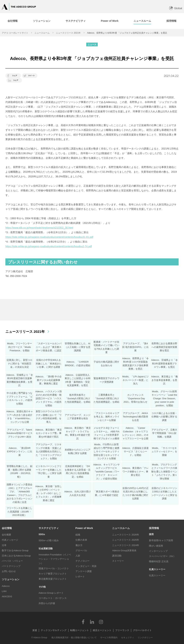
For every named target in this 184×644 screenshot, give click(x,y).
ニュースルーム (42, 33)
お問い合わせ (9, 571)
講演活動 (117, 556)
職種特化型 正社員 (159, 561)
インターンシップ (158, 551)
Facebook (83, 622)
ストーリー (118, 561)
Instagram (101, 622)
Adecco (6, 586)
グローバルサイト (142, 630)
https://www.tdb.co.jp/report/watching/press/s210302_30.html (39, 228)
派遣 (35, 630)
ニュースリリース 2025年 (126, 540)
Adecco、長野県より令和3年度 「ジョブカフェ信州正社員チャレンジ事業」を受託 (127, 33)
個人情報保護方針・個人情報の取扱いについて (74, 638)
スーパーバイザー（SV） (162, 556)
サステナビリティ (49, 528)
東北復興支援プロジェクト (53, 579)
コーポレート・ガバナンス (53, 598)
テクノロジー (82, 561)
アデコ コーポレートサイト (15, 33)
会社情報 (7, 528)
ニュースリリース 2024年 (126, 545)
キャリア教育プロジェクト (53, 574)
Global (178, 8)
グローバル (81, 550)
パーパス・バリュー (12, 561)
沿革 (4, 545)
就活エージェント (102, 630)
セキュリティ (128, 638)
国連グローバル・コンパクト (54, 568)
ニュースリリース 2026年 (126, 535)
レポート (80, 577)
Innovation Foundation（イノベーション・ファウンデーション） (55, 559)
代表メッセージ (10, 540)
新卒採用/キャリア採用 (161, 540)
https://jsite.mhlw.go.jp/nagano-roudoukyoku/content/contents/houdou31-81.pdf (49, 237)
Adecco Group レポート (51, 593)
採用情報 (154, 528)
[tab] (42, 21)
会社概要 (6, 535)
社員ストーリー (157, 575)
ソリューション (11, 579)
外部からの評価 (47, 603)
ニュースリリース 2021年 (68, 33)
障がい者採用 (156, 546)
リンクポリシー (145, 638)
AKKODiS (7, 596)
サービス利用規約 (109, 638)
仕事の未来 (81, 540)
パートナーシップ (11, 566)
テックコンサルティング (54, 630)
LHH (4, 591)
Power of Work (84, 528)
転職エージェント (80, 630)
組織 (78, 535)
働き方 (79, 545)
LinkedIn (92, 622)
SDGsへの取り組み (49, 540)
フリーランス (122, 630)
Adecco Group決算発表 (124, 550)
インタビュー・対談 (86, 566)
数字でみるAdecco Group (15, 550)
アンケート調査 (84, 571)
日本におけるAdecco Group (16, 556)
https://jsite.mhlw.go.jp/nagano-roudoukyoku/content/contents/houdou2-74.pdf (49, 246)
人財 (78, 556)
